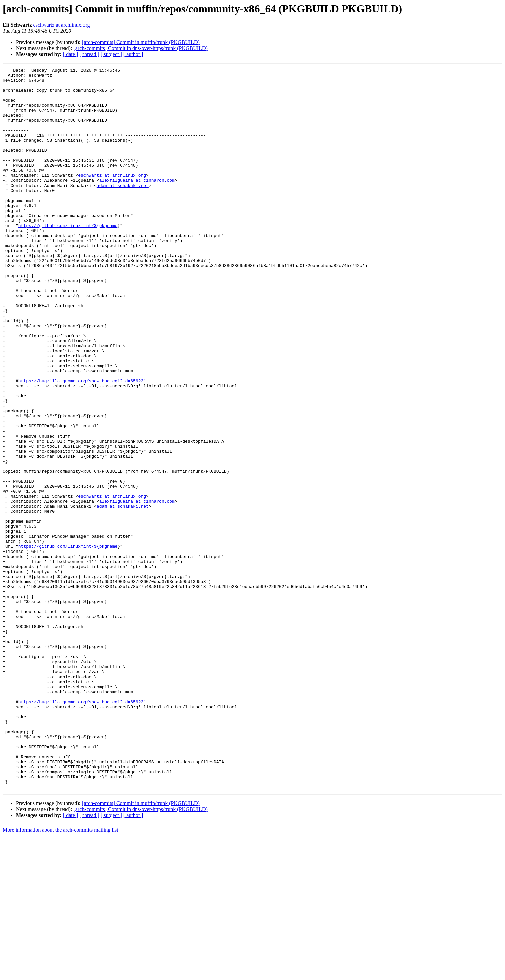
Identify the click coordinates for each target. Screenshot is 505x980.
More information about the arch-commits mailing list (60, 974)
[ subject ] (111, 54)
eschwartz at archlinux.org (62, 25)
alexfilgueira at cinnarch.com (137, 203)
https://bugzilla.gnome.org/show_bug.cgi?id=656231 (82, 444)
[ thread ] (89, 54)
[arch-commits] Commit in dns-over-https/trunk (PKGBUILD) (140, 48)
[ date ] (71, 54)
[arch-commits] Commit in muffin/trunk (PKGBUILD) (141, 42)
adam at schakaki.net (123, 209)
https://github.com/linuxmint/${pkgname (68, 257)
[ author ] (133, 54)
